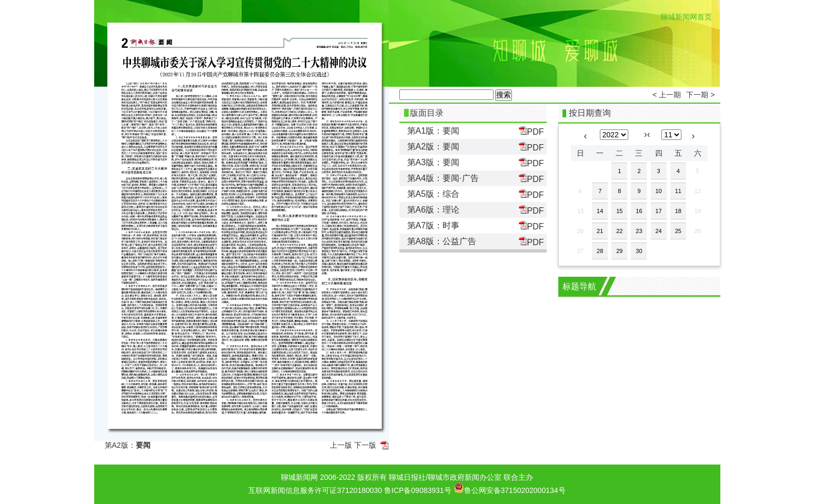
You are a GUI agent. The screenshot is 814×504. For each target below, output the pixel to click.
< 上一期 (667, 95)
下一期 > (700, 95)
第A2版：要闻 (434, 147)
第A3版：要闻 (434, 162)
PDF (531, 131)
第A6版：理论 (434, 210)
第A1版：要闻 (434, 131)
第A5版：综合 (434, 194)
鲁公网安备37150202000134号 (510, 488)
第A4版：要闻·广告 (443, 178)
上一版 (341, 445)
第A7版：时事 (434, 225)
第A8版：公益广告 (442, 241)
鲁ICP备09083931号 (418, 490)
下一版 (365, 445)
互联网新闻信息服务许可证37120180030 (315, 490)
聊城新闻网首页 (686, 17)
